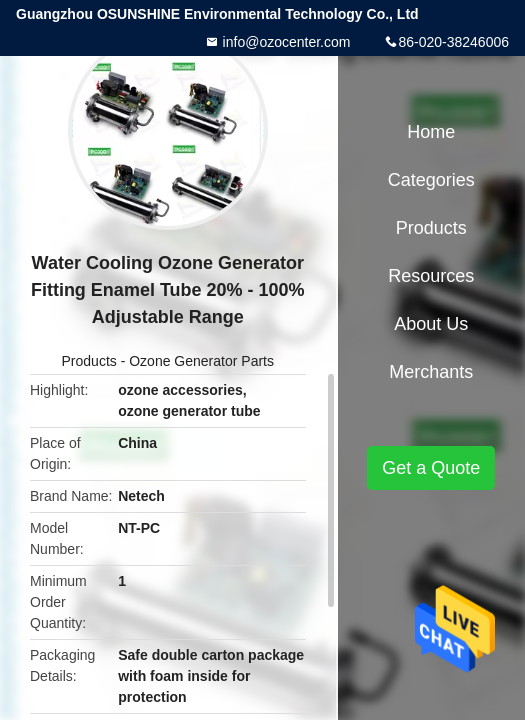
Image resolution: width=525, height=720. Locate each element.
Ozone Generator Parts (201, 361)
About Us (431, 324)
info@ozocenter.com (285, 42)
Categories (431, 180)
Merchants (431, 372)
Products (89, 361)
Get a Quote (431, 468)
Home (431, 132)
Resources (431, 276)
